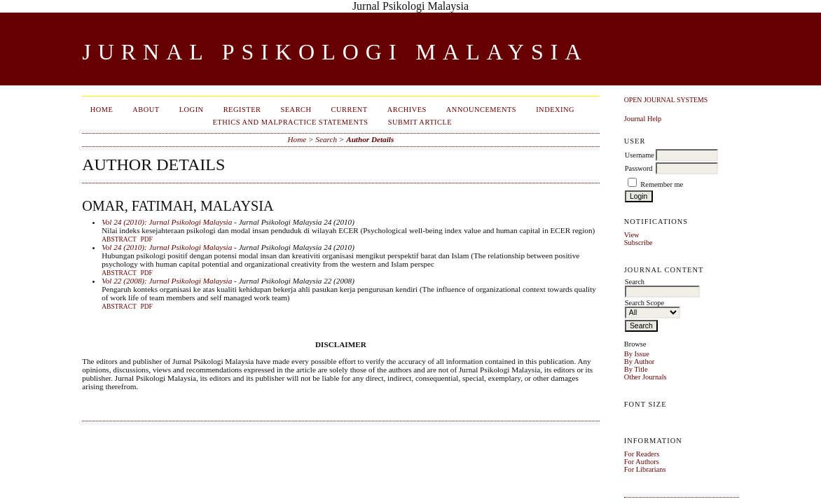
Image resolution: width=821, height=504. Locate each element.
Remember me (662, 184)
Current (350, 110)
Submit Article (420, 122)
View (632, 235)
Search (296, 110)
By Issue (637, 354)
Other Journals (646, 377)
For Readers (642, 454)
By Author (640, 362)
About (146, 110)
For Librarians (645, 469)
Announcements (481, 110)
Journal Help (643, 119)
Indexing (555, 110)
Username (640, 155)
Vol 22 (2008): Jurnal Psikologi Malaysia (167, 281)
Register (242, 110)
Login (192, 110)
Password (639, 168)
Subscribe (639, 243)
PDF (146, 239)
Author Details (370, 139)
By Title (636, 369)
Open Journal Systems (666, 100)
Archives (407, 110)
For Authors (642, 462)
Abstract (119, 239)
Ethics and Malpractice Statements (290, 122)
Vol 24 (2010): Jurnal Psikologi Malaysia (167, 222)
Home (102, 110)
